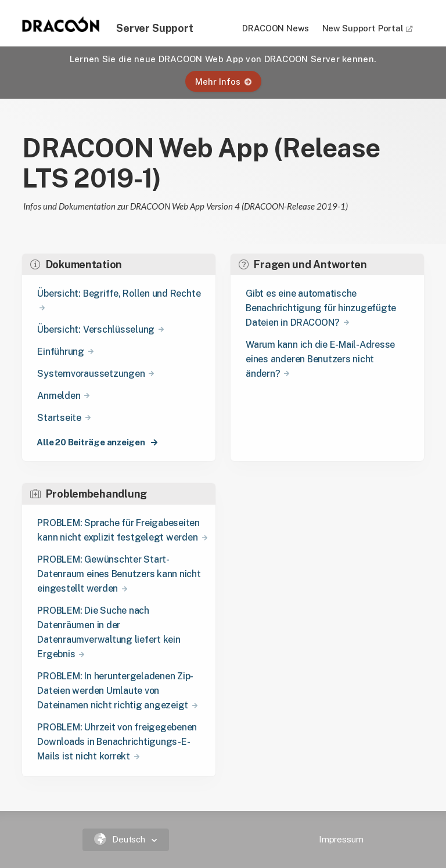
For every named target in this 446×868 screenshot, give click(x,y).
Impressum (341, 839)
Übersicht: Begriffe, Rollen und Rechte (119, 293)
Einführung (61, 352)
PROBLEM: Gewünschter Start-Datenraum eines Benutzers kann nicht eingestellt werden (119, 574)
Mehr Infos (223, 82)
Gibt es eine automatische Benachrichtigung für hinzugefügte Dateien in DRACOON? (321, 308)
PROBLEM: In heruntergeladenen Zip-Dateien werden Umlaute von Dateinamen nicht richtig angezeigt (115, 691)
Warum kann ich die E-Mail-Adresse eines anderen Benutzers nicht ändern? (320, 359)
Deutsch (121, 839)
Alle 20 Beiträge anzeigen (91, 442)
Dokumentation (76, 264)
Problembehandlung (89, 494)
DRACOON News (275, 28)
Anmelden (59, 396)
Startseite (59, 418)
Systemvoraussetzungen (91, 374)
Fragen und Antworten (303, 264)
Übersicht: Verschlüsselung (96, 329)
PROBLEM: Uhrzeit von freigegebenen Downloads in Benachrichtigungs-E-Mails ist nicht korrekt (117, 742)
